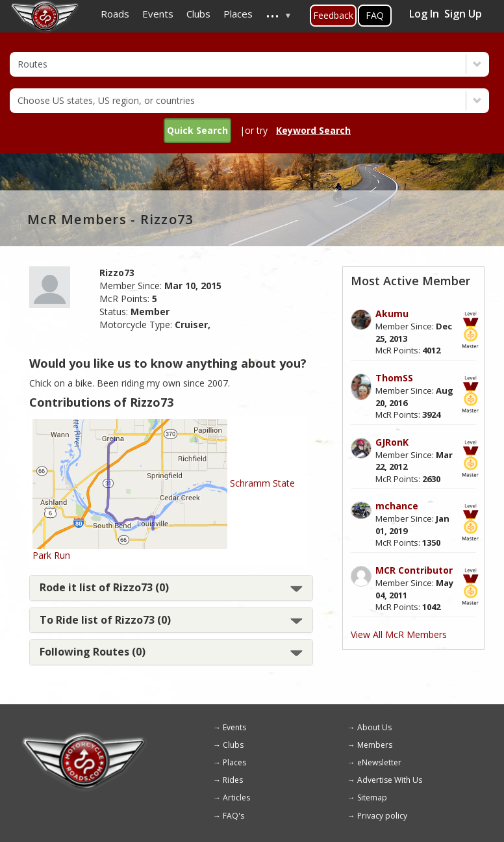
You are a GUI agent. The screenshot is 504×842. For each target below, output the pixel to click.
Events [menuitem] (158, 14)
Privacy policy (382, 816)
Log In (424, 14)
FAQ (375, 15)
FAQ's (233, 816)
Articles (236, 797)
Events (234, 727)
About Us (374, 727)
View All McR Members (399, 634)
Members (375, 745)
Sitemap (372, 797)
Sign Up (463, 14)
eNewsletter (379, 762)
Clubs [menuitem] (198, 14)
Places (234, 762)
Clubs (233, 745)
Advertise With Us (390, 780)
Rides (233, 780)
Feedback (333, 15)
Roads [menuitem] (115, 14)
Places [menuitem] (238, 14)
